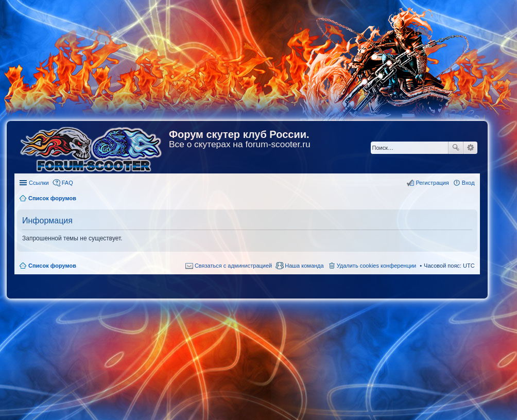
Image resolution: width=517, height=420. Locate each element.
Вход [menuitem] (468, 183)
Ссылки (39, 183)
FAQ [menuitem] (67, 183)
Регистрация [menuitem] (432, 183)
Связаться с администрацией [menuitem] (233, 266)
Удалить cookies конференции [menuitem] (377, 266)
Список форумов (52, 266)
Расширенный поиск (470, 148)
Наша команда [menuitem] (304, 266)
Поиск (456, 148)
